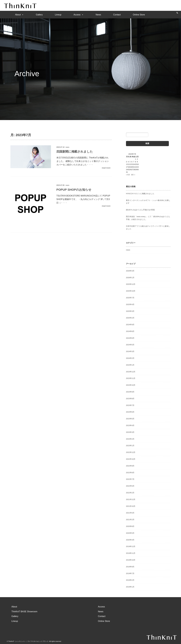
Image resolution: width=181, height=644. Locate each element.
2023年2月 (130, 439)
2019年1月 (130, 587)
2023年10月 (131, 385)
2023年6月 (130, 412)
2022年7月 (130, 479)
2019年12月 (131, 546)
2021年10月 (131, 506)
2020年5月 (130, 533)
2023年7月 (130, 405)
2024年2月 (130, 358)
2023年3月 (130, 432)
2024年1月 (130, 365)
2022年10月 (131, 459)
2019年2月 (130, 580)
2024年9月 (130, 325)
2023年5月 (130, 419)
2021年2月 (130, 520)
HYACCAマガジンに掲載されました (140, 194)
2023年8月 (130, 399)
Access (79, 15)
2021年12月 (131, 499)
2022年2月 (130, 493)
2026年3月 (130, 271)
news (67, 147)
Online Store (139, 15)
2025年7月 (130, 298)
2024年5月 (130, 345)
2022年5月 (130, 486)
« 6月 (128, 175)
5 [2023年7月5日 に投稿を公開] (130, 162)
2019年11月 (131, 553)
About (19, 15)
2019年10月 (131, 560)
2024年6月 (130, 338)
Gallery (39, 15)
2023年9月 (130, 392)
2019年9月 (130, 567)
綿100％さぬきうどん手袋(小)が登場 (140, 210)
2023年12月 (131, 372)
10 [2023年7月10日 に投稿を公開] (127, 164)
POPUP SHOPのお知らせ (74, 190)
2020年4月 (130, 540)
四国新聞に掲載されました (75, 152)
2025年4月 (130, 304)
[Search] (177, 14)
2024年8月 (130, 331)
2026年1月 (130, 278)
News (98, 15)
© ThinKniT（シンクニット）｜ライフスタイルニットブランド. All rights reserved (34, 641)
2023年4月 (130, 425)
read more (106, 168)
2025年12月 (131, 284)
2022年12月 (131, 452)
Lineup (58, 15)
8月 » (133, 175)
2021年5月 (130, 513)
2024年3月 (130, 351)
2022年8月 (130, 473)
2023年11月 (131, 378)
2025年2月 (130, 318)
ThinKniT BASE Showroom (24, 612)
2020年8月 (130, 526)
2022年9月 (130, 466)
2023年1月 (130, 446)
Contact (117, 15)
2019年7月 (130, 573)
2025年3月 (130, 311)
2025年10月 (131, 291)
